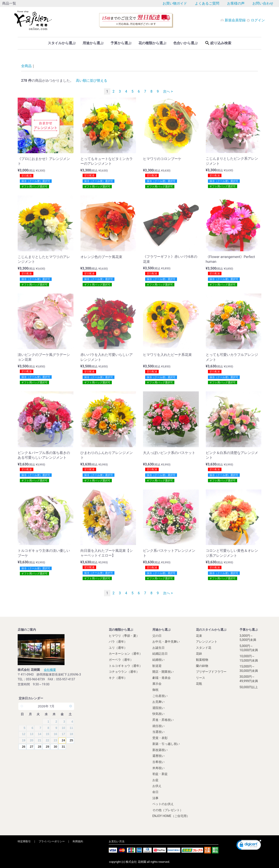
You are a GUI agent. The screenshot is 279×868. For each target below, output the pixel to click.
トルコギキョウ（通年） (126, 666)
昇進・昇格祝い (163, 720)
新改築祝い (160, 750)
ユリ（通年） (118, 647)
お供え (157, 786)
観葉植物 (202, 660)
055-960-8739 (35, 679)
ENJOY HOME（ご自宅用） (171, 816)
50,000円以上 (249, 687)
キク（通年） (118, 678)
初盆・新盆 (160, 774)
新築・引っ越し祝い (166, 744)
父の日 (157, 635)
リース (201, 678)
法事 (155, 798)
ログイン (256, 20)
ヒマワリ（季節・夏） (124, 635)
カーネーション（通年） (126, 654)
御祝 (155, 690)
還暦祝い (158, 756)
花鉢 (199, 654)
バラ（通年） (118, 642)
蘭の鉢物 (202, 666)
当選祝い (158, 732)
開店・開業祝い (163, 672)
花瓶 (199, 684)
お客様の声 (236, 3)
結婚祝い (158, 660)
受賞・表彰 (160, 738)
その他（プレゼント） (168, 810)
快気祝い (158, 714)
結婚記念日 (160, 654)
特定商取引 (24, 841)
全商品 (26, 66)
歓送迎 (157, 666)
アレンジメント (207, 642)
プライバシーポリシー (52, 841)
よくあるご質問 (207, 3)
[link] (249, 846)
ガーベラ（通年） (121, 660)
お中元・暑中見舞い (166, 642)
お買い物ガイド (175, 3)
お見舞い (158, 702)
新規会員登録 (233, 20)
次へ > (168, 91)
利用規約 (78, 841)
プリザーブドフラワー (211, 672)
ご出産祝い (160, 696)
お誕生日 (158, 647)
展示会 (157, 684)
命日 (155, 792)
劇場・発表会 (162, 678)
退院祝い (158, 708)
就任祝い (158, 726)
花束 (199, 635)
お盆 (155, 780)
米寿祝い (158, 768)
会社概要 (50, 669)
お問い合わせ (263, 3)
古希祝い (158, 762)
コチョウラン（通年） (124, 672)
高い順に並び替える (92, 81)
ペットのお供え (163, 804)
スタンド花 (204, 647)
